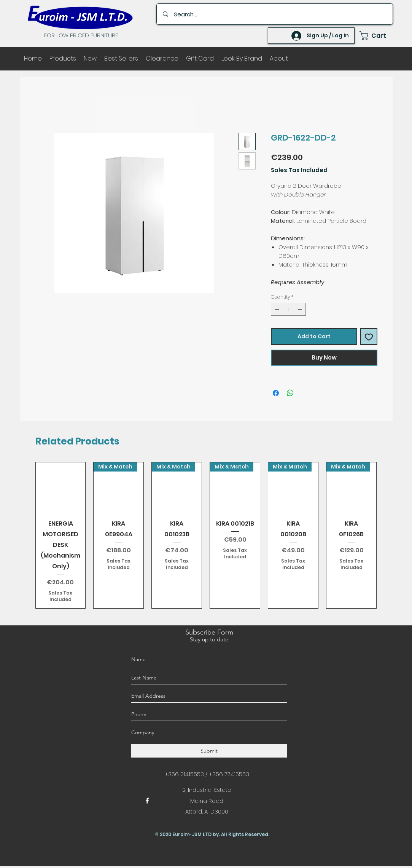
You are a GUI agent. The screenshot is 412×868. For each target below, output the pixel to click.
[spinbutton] (288, 309)
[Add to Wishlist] (369, 336)
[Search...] (275, 14)
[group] (206, 535)
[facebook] (147, 801)
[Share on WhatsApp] (290, 393)
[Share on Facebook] (276, 393)
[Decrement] (276, 309)
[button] (376, 36)
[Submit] (209, 751)
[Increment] (301, 309)
